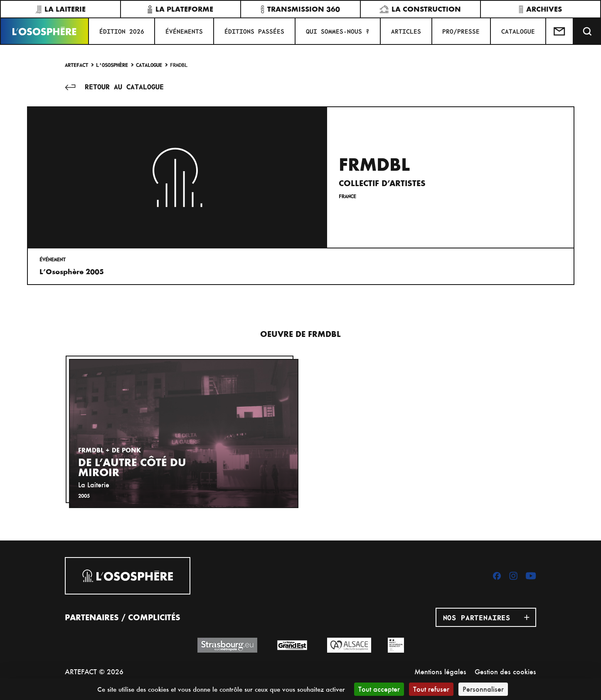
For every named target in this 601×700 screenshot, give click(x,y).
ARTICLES (406, 31)
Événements (184, 31)
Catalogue (149, 65)
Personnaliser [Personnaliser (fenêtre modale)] (483, 689)
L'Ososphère (112, 65)
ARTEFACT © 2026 (94, 672)
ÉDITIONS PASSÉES (254, 31)
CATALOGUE (518, 31)
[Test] (560, 31)
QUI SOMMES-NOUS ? (338, 31)
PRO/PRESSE (461, 31)
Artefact (76, 65)
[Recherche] (587, 31)
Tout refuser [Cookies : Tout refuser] (431, 689)
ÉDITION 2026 (122, 31)
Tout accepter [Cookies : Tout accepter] (379, 689)
